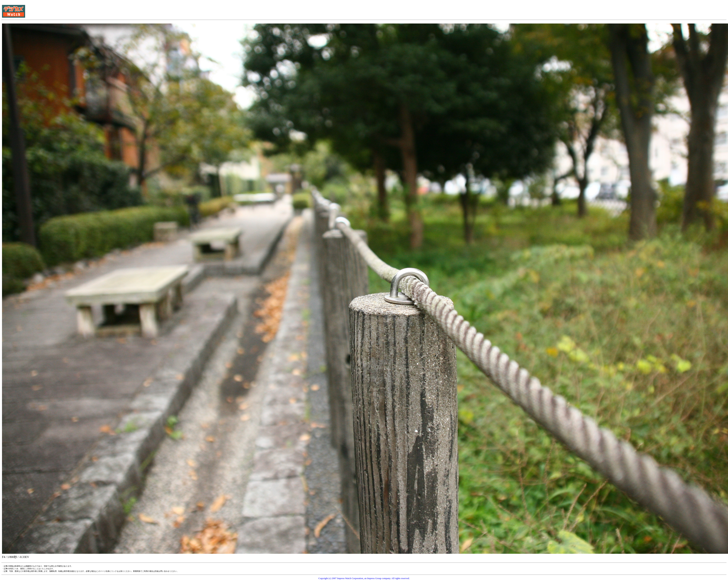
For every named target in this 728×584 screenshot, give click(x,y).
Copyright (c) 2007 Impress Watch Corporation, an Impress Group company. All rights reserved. (364, 578)
